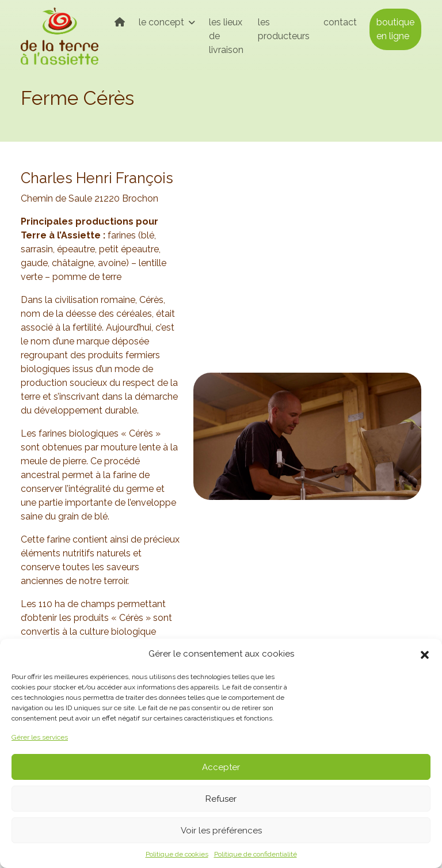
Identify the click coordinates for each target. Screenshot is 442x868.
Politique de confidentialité (256, 854)
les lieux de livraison (226, 36)
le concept (163, 22)
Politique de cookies (177, 854)
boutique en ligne (395, 29)
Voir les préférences (221, 831)
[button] (425, 654)
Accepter (221, 767)
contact (340, 22)
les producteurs (284, 29)
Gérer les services (40, 737)
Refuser (221, 799)
